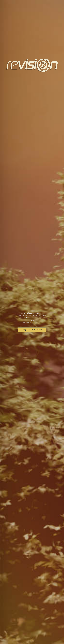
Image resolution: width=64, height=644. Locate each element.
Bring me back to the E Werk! (32, 330)
